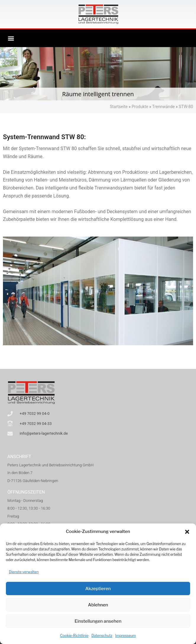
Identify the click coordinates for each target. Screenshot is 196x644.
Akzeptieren (98, 589)
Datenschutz (102, 636)
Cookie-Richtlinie (74, 636)
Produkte (140, 107)
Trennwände (164, 107)
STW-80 (186, 107)
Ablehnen (98, 605)
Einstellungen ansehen (98, 621)
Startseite (119, 107)
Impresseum (126, 636)
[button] (187, 532)
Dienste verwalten (24, 572)
